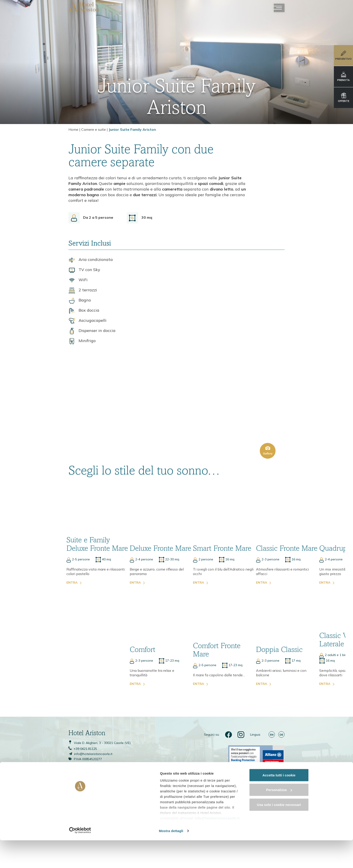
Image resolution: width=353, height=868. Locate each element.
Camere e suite (94, 130)
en (272, 710)
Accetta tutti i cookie (316, 815)
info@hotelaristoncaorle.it (217, 830)
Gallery (268, 419)
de (281, 710)
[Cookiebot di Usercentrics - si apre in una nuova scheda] (29, 859)
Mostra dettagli (71, 859)
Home (73, 130)
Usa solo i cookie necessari (315, 845)
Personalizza (316, 830)
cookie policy (121, 847)
